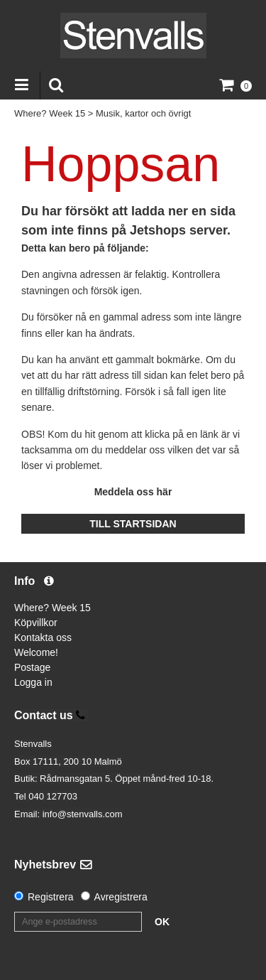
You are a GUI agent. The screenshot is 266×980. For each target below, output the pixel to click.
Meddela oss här (133, 492)
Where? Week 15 (50, 113)
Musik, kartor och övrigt (143, 113)
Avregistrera (121, 897)
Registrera (51, 897)
